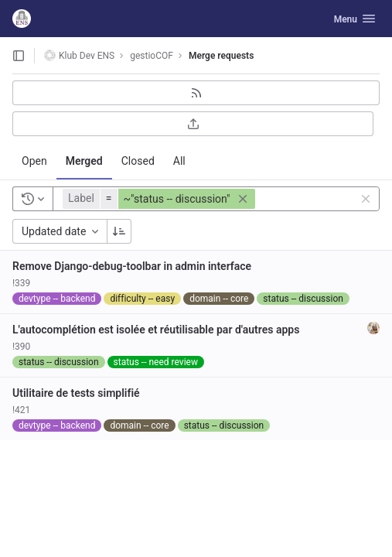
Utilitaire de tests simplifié (76, 393)
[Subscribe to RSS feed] (196, 93)
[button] (161, 199)
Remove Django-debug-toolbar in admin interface (132, 266)
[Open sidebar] (19, 56)
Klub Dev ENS (79, 55)
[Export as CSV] (193, 124)
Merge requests (221, 56)
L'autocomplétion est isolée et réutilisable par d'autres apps (156, 330)
